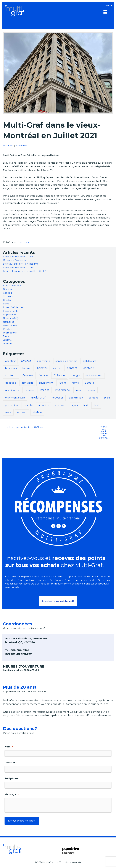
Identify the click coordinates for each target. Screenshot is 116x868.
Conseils (8, 293)
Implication (9, 315)
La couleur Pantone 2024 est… (20, 257)
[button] (58, 601)
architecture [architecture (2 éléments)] (89, 361)
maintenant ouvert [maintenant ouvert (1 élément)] (15, 398)
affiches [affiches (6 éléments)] (26, 361)
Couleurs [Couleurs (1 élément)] (43, 375)
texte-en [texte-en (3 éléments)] (22, 412)
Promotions (10, 333)
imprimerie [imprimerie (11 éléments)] (63, 390)
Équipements (11, 311)
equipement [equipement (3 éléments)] (46, 383)
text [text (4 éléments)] (86, 405)
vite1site (7, 340)
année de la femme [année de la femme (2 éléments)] (66, 361)
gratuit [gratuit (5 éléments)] (30, 390)
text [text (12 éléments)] (96, 405)
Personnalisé (10, 325)
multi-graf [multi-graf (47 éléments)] (38, 398)
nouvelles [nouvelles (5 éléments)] (57, 398)
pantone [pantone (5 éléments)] (93, 398)
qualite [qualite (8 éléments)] (28, 405)
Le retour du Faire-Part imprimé (21, 264)
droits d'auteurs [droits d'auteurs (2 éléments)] (94, 375)
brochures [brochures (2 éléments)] (11, 368)
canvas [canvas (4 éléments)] (57, 368)
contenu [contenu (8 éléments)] (11, 375)
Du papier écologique (15, 260)
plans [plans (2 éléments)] (107, 398)
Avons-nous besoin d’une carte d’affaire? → (103, 433)
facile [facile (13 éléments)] (62, 383)
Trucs (6, 336)
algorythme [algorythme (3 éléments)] (43, 361)
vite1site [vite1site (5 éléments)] (37, 412)
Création (8, 300)
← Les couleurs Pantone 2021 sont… (26, 427)
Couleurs (8, 296)
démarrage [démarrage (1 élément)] (27, 383)
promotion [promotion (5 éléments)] (12, 405)
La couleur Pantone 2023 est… (19, 268)
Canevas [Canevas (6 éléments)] (42, 368)
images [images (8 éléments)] (44, 390)
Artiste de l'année (13, 286)
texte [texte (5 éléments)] (8, 412)
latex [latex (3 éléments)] (78, 390)
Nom (9, 747)
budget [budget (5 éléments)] (27, 368)
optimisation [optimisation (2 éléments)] (76, 398)
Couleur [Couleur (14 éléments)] (28, 375)
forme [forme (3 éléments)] (75, 383)
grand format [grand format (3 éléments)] (13, 390)
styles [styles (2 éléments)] (75, 405)
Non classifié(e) (11, 318)
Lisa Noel (8, 146)
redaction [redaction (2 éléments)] (44, 405)
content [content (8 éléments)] (89, 368)
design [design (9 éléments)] (75, 375)
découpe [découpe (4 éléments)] (11, 383)
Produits (8, 329)
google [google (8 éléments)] (89, 383)
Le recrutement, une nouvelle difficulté (25, 271)
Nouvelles (21, 146)
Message (12, 795)
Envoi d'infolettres (13, 307)
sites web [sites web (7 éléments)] (60, 405)
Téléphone (12, 779)
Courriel (11, 763)
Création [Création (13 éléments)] (59, 375)
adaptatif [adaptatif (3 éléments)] (10, 361)
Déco (6, 304)
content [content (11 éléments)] (72, 368)
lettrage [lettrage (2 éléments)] (91, 390)
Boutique (8, 289)
